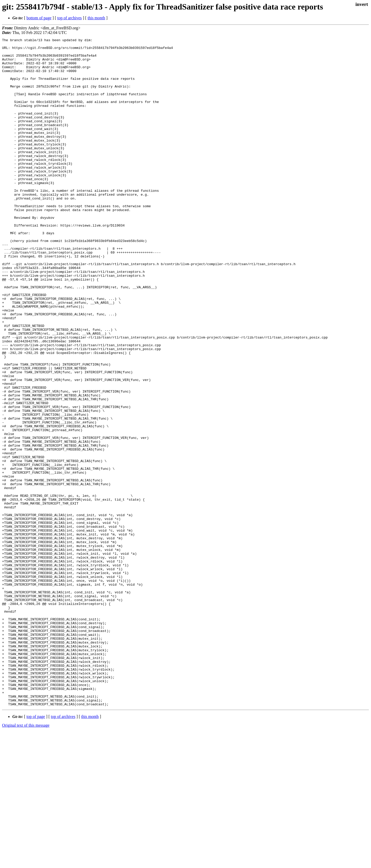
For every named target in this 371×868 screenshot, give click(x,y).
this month (96, 18)
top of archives (69, 18)
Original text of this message (26, 859)
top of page (36, 850)
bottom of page (39, 18)
